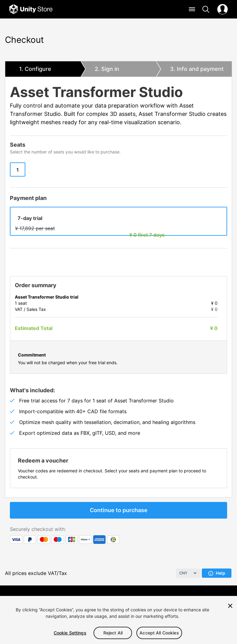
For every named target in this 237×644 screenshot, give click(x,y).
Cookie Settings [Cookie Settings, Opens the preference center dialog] (70, 633)
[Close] (230, 606)
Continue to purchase (119, 510)
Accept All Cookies (159, 633)
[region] (118, 620)
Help (217, 573)
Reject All (113, 633)
